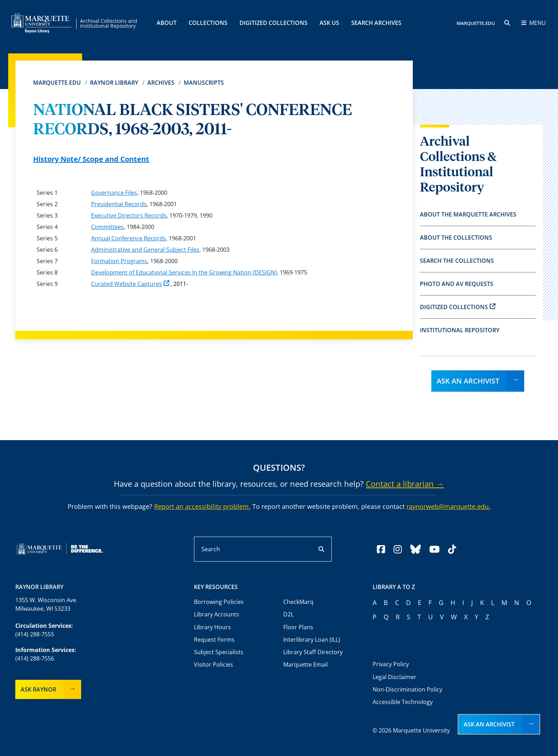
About (167, 23)
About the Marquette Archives (468, 214)
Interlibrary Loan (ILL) (312, 640)
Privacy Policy (391, 664)
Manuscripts (204, 83)
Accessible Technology (403, 702)
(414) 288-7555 (35, 634)
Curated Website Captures (130, 284)
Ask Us (329, 23)
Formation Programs (119, 261)
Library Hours (212, 627)
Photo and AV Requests (457, 284)
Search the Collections (457, 261)
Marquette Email (306, 664)
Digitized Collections (273, 23)
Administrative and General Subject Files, (146, 250)
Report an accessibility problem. (202, 506)
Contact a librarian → (405, 484)
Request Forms (214, 640)
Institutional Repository (460, 330)
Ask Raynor (38, 689)
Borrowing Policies (219, 602)
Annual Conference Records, (129, 238)
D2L (288, 614)
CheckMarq (298, 602)
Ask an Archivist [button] (489, 724)
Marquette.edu (57, 83)
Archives (161, 83)
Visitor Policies (214, 664)
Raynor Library (114, 83)
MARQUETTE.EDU (476, 23)
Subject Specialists (219, 652)
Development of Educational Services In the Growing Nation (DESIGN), (185, 272)
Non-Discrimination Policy (407, 689)
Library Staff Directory (313, 652)
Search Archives (376, 23)
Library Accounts (217, 614)
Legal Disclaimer (394, 677)
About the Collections (456, 238)
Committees (107, 227)
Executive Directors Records (129, 215)
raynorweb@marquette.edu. (448, 506)
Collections (208, 23)
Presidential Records (119, 204)
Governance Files (114, 193)
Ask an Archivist (468, 381)
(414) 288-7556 (35, 658)
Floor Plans (298, 627)
